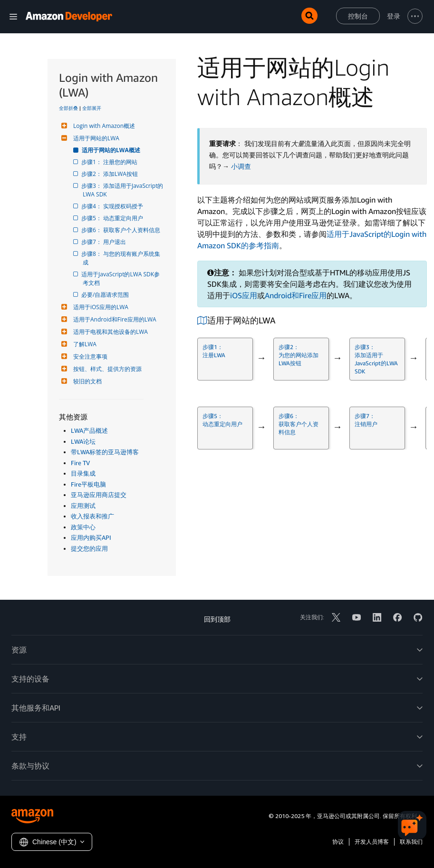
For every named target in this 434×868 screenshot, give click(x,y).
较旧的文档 (86, 381)
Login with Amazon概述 (103, 126)
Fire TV (80, 463)
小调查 (241, 166)
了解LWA (84, 344)
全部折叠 (68, 108)
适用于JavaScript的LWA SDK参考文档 (121, 278)
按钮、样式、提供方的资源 (106, 369)
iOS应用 (244, 295)
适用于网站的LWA (95, 138)
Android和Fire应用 (296, 295)
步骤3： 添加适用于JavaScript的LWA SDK (123, 190)
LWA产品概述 (89, 430)
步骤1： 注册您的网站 (110, 162)
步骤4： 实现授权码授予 (113, 206)
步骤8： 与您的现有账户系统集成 (121, 258)
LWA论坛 (83, 441)
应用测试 (83, 506)
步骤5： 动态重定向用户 (113, 218)
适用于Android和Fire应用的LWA (114, 319)
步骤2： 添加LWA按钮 (110, 174)
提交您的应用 (89, 548)
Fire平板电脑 (88, 484)
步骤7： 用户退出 (104, 242)
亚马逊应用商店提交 (99, 495)
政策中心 (83, 527)
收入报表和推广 (92, 516)
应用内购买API (91, 537)
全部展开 (92, 108)
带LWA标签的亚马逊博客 (105, 452)
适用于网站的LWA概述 (111, 150)
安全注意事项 (89, 356)
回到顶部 (217, 619)
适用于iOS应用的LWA (100, 307)
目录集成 (83, 473)
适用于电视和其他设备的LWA (109, 332)
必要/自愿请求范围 (106, 295)
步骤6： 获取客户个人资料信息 (121, 230)
